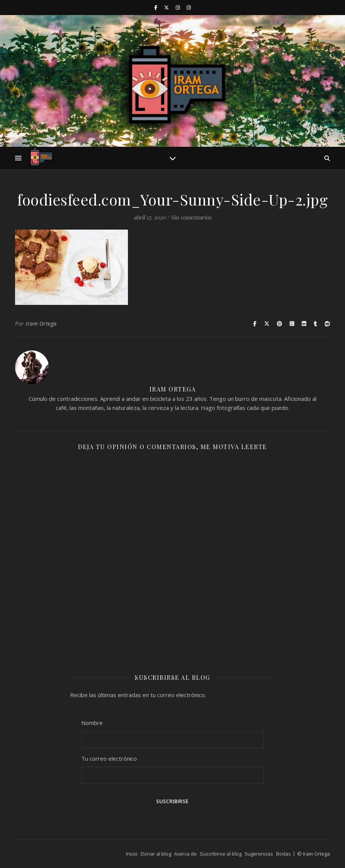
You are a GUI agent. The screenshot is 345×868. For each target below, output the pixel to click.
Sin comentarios (191, 217)
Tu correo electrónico (109, 758)
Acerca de (185, 854)
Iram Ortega (41, 324)
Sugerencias (259, 854)
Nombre (92, 723)
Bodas (283, 854)
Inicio (132, 854)
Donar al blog (156, 854)
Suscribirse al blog (221, 854)
